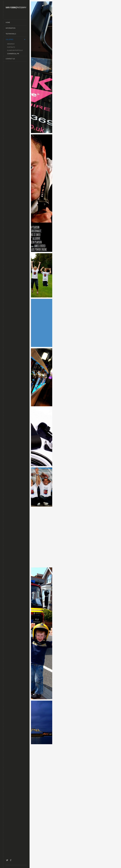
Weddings (11, 44)
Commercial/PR (13, 54)
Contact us (10, 59)
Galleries (9, 39)
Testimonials (11, 34)
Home (8, 22)
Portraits (11, 47)
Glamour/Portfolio (15, 50)
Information (11, 28)
